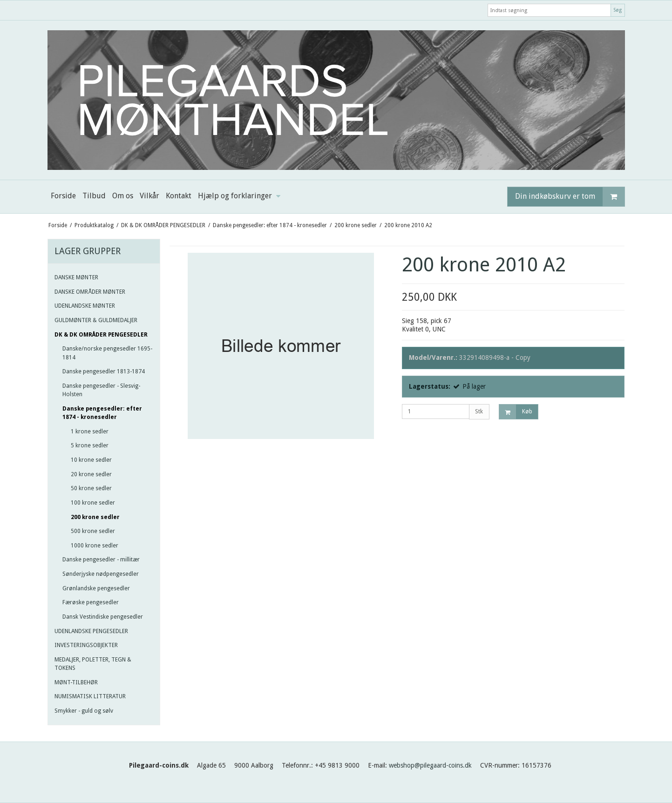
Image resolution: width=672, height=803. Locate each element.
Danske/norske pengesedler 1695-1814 (107, 353)
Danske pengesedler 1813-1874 (104, 371)
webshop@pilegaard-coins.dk (430, 765)
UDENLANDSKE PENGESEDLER (91, 631)
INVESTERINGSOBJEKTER (86, 645)
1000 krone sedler (95, 546)
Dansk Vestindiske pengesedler (103, 617)
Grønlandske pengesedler (96, 588)
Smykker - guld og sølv (84, 711)
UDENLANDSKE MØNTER (85, 306)
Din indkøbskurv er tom (570, 197)
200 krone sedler (95, 517)
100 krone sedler (93, 503)
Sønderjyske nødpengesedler (101, 574)
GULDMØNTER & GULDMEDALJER (96, 320)
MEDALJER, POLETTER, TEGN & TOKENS (93, 664)
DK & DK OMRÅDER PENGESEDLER (101, 335)
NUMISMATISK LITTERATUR (90, 696)
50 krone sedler (91, 488)
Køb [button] (516, 412)
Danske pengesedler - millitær (101, 560)
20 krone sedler (91, 474)
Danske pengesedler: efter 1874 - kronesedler (102, 413)
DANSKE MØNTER (76, 277)
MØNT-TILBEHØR (76, 682)
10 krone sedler (91, 460)
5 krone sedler (90, 445)
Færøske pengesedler (91, 602)
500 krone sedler (93, 531)
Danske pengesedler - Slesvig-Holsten (101, 390)
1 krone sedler (90, 432)
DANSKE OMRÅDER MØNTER (90, 292)
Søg (618, 10)
